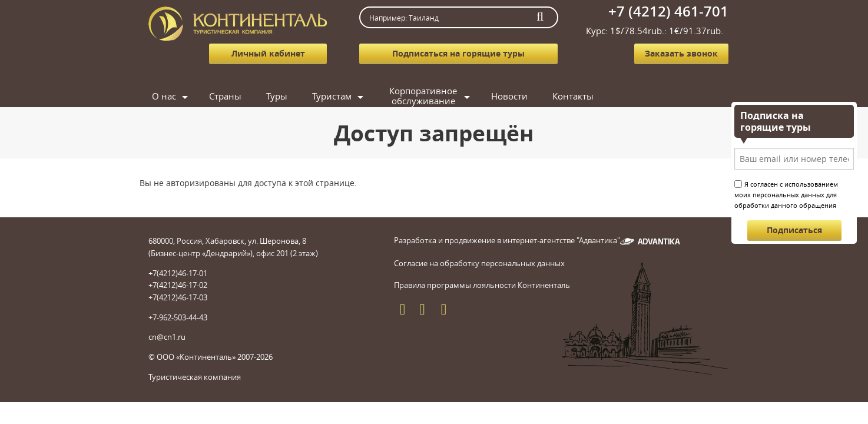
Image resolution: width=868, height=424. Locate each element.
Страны (306, 96)
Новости (617, 96)
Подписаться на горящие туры (458, 53)
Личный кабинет (268, 53)
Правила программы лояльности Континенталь (482, 297)
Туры (368, 96)
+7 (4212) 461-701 (668, 11)
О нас (239, 96)
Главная (175, 96)
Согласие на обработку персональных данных (479, 275)
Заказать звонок (681, 53)
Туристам (434, 96)
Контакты (619, 118)
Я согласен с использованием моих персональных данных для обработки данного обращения (786, 195)
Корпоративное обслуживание (525, 96)
